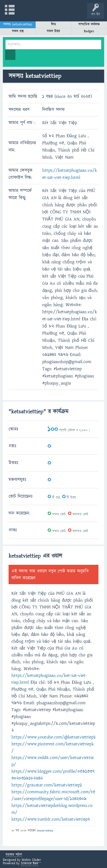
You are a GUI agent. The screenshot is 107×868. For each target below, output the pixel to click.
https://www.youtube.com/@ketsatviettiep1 (53, 737)
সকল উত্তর (53, 31)
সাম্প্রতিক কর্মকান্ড (89, 24)
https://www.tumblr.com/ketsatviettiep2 (51, 819)
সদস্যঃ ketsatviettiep (18, 24)
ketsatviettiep (45, 831)
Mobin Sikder (31, 860)
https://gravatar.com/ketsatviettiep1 (47, 785)
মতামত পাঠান (14, 855)
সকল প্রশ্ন (18, 31)
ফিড (53, 24)
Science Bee (30, 863)
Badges (89, 31)
